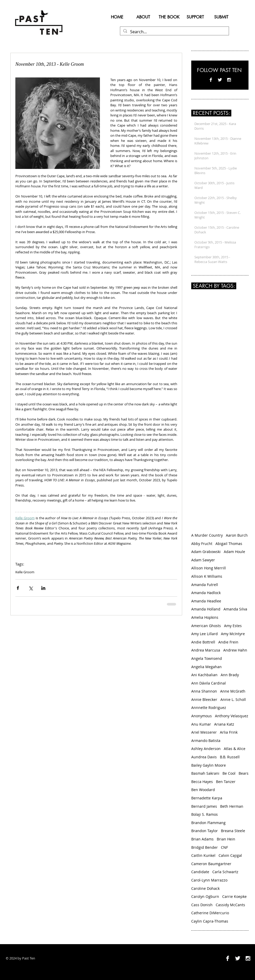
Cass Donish (202, 905)
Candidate (200, 872)
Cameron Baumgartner (211, 864)
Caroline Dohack (205, 888)
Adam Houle (234, 552)
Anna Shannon (204, 691)
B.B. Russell (230, 757)
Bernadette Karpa (207, 798)
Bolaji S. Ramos (205, 814)
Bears (244, 773)
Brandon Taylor (205, 831)
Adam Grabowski (206, 552)
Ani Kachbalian (204, 675)
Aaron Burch (237, 535)
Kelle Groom (25, 572)
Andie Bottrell (203, 642)
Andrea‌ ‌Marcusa (206, 650)
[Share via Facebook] (18, 588)
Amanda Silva (235, 609)
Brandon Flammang (208, 823)
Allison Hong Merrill (209, 568)
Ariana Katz (224, 724)
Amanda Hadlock (206, 593)
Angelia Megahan (206, 667)
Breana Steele (233, 831)
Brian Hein (226, 839)
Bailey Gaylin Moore (209, 765)
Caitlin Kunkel (203, 855)
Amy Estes (233, 626)
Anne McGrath (233, 691)
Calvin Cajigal (230, 855)
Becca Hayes (202, 782)
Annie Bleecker (204, 699)
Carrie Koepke (234, 896)
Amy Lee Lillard (205, 634)
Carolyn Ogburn (205, 896)
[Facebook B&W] (211, 80)
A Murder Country (207, 535)
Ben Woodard (203, 790)
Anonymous (202, 716)
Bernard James (204, 806)
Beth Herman (232, 806)
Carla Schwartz (225, 872)
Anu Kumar (201, 724)
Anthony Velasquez (232, 716)
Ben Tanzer (226, 782)
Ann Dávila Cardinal (209, 683)
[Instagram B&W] (229, 80)
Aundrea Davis (204, 757)
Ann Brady (230, 675)
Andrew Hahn (235, 650)
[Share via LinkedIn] (43, 588)
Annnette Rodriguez (209, 708)
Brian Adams (202, 839)
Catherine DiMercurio (210, 913)
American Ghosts (206, 626)
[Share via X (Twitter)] (31, 588)
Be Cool (229, 773)
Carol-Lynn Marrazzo (209, 880)
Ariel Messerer (204, 732)
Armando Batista (206, 741)
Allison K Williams (207, 576)
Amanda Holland (206, 609)
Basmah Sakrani (205, 773)
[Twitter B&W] (220, 80)
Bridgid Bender (205, 847)
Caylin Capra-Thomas (210, 921)
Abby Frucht (202, 544)
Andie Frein (228, 642)
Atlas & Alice (235, 749)
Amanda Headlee (206, 601)
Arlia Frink (229, 732)
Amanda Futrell (205, 585)
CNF (224, 847)
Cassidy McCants (230, 905)
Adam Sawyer (203, 560)
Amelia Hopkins (205, 617)
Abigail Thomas (229, 544)
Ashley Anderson (206, 749)
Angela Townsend (207, 658)
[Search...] (174, 32)
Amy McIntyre (233, 634)
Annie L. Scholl (233, 699)
